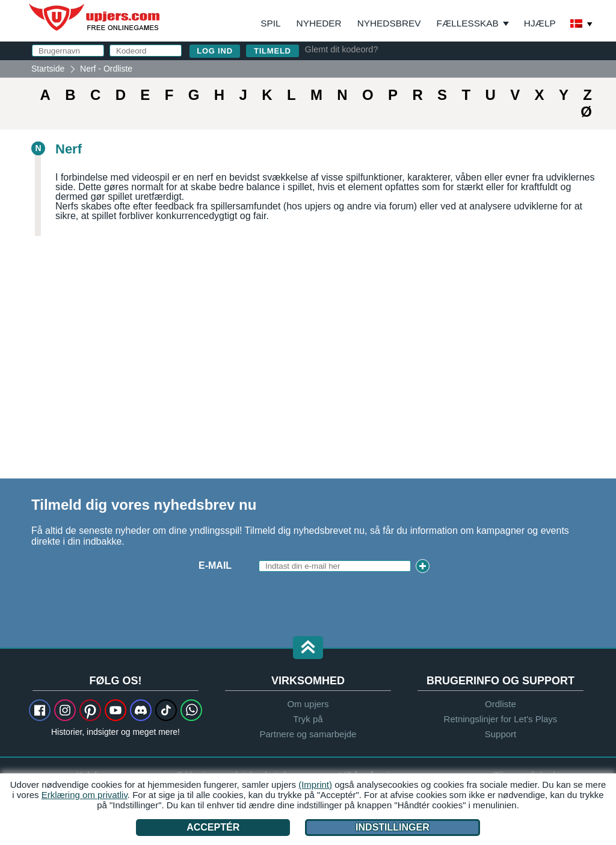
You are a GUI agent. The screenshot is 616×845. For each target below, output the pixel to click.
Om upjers (308, 704)
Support (501, 734)
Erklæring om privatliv (85, 795)
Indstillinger (393, 827)
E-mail (215, 565)
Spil (270, 23)
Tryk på (308, 719)
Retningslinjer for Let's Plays (501, 719)
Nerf (69, 149)
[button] (308, 648)
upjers (95, 17)
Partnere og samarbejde (308, 734)
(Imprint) (315, 785)
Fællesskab (468, 23)
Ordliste (500, 704)
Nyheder (319, 23)
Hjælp (540, 23)
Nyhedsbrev (389, 23)
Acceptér (213, 827)
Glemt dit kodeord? (342, 49)
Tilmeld (273, 51)
